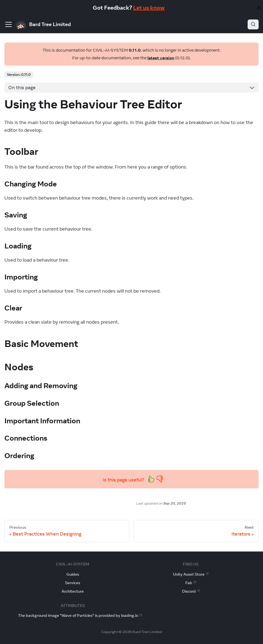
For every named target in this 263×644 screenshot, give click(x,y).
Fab (191, 583)
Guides (73, 574)
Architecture (73, 591)
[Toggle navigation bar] (9, 24)
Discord (191, 591)
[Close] (259, 8)
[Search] (253, 24)
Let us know (149, 8)
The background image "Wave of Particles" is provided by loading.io (80, 615)
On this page (22, 88)
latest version (161, 58)
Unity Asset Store (191, 574)
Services (73, 583)
